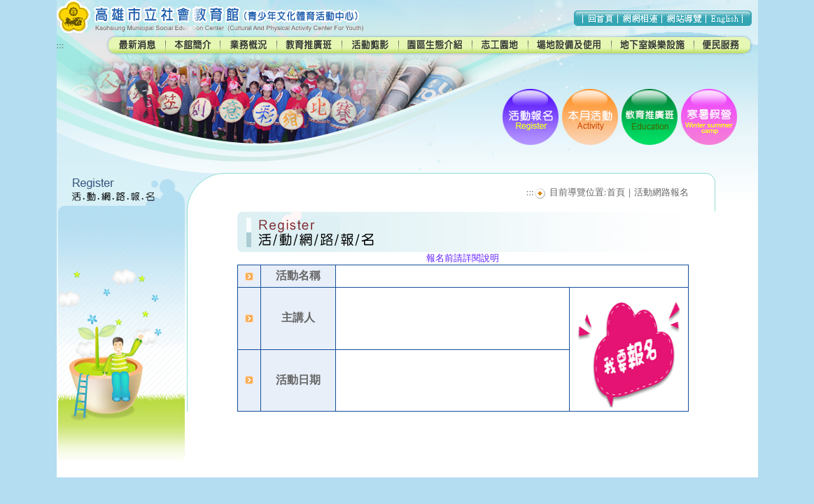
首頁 (616, 192)
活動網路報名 (661, 192)
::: (61, 45)
